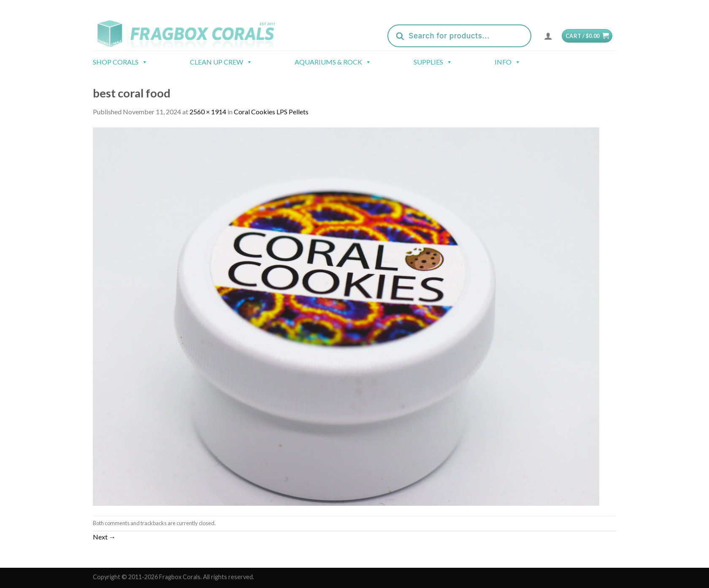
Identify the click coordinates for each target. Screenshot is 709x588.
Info (508, 62)
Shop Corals (120, 62)
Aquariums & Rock (333, 62)
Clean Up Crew (221, 62)
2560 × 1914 (208, 112)
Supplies (433, 62)
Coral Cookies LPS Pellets (271, 112)
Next (104, 537)
